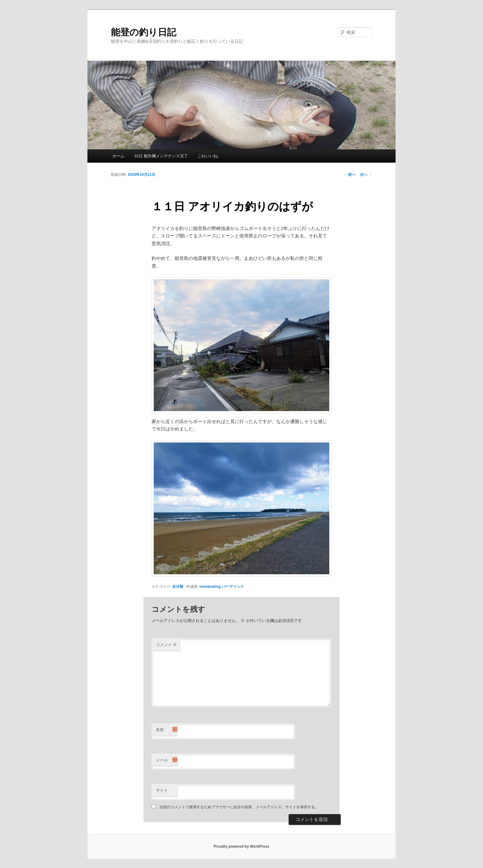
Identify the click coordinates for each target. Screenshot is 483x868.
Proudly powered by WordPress (241, 846)
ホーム (118, 156)
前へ (349, 175)
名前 (167, 730)
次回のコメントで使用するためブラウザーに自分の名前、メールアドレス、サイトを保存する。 (239, 807)
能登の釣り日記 (144, 32)
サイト (162, 790)
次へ (366, 175)
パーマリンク (233, 587)
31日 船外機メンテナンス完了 (161, 156)
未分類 (178, 587)
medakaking (210, 587)
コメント (166, 645)
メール (167, 760)
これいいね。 (209, 156)
